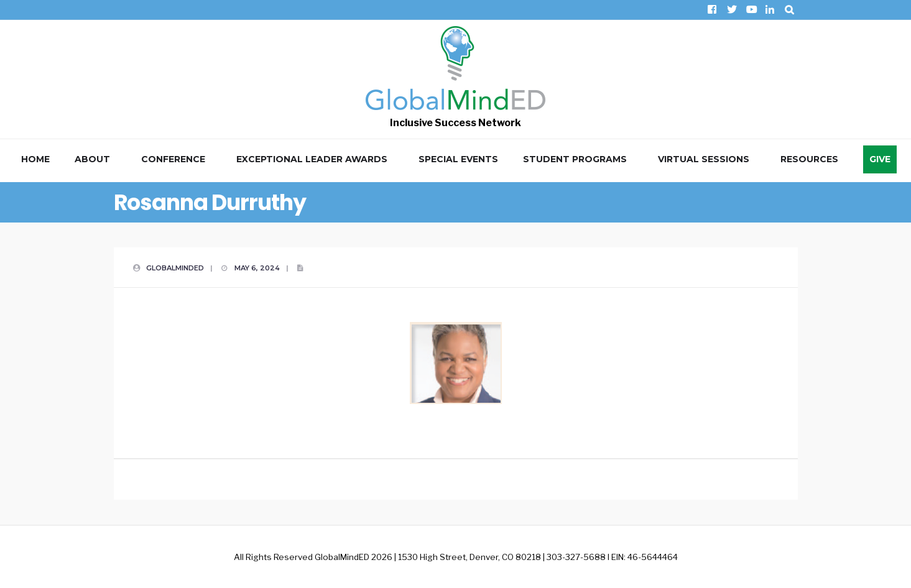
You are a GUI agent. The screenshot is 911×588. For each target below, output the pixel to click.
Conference (173, 159)
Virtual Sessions (704, 159)
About (92, 159)
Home (35, 159)
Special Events (458, 159)
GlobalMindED (175, 268)
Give (880, 159)
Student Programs (575, 159)
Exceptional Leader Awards (312, 159)
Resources (809, 159)
